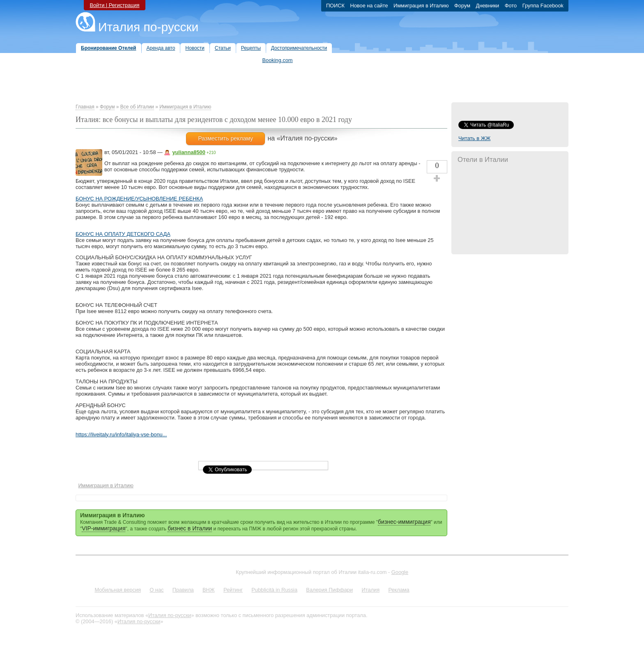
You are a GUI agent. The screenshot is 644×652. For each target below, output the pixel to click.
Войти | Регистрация (114, 5)
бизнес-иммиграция (404, 522)
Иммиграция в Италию (185, 107)
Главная (85, 107)
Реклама (399, 590)
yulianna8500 (189, 152)
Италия (370, 590)
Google (400, 572)
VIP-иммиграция (103, 528)
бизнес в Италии (190, 528)
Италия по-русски (148, 27)
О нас (156, 590)
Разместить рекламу (225, 138)
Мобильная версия (118, 590)
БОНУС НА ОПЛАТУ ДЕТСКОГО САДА (123, 234)
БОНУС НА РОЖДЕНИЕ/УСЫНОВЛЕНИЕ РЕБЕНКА (139, 199)
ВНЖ (209, 590)
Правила (183, 590)
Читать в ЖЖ (474, 138)
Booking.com (278, 60)
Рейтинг (233, 590)
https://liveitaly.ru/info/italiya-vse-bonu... (121, 434)
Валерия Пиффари (329, 590)
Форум (107, 107)
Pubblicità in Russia (274, 590)
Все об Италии (137, 107)
